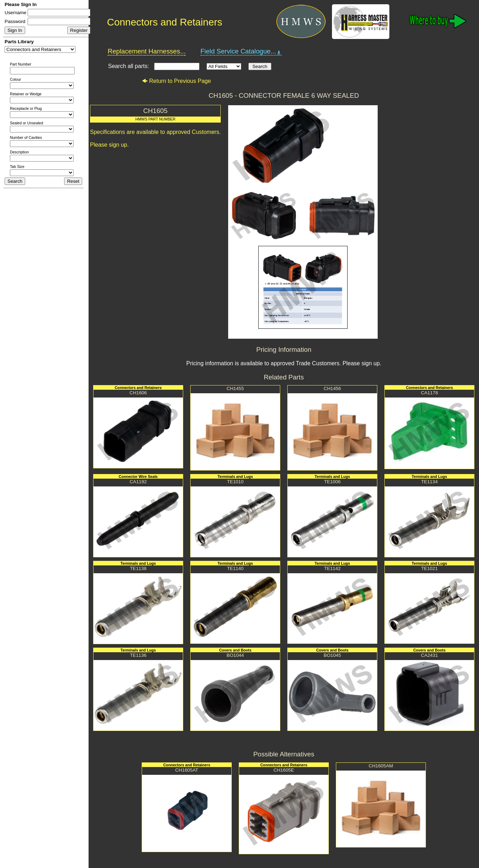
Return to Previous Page (176, 81)
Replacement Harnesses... (147, 51)
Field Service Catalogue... (241, 51)
